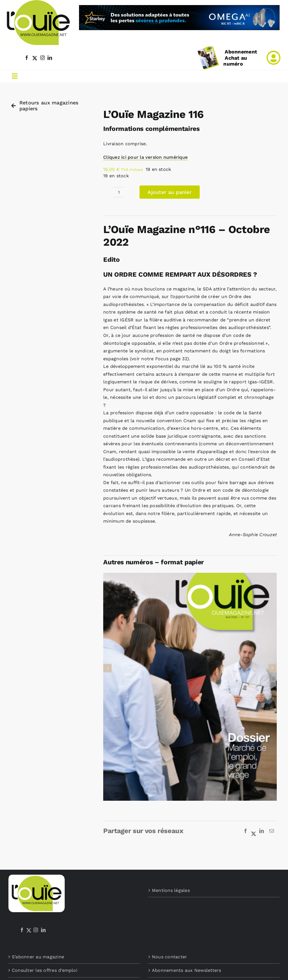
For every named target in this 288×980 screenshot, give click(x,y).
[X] (254, 831)
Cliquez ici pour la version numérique (145, 157)
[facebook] (27, 58)
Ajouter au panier (170, 192)
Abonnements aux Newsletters (186, 970)
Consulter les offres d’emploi (45, 970)
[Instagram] (36, 930)
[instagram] (42, 58)
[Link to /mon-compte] (274, 58)
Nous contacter (169, 957)
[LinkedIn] (262, 831)
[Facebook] (246, 831)
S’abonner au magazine (38, 957)
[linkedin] (50, 58)
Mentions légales (171, 890)
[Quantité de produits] (119, 192)
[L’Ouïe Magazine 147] (190, 575)
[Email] (272, 831)
